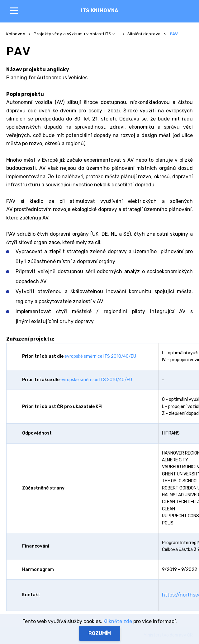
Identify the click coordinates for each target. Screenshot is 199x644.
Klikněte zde (118, 621)
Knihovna (16, 34)
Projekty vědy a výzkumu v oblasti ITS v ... (76, 34)
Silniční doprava (144, 34)
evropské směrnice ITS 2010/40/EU (100, 356)
